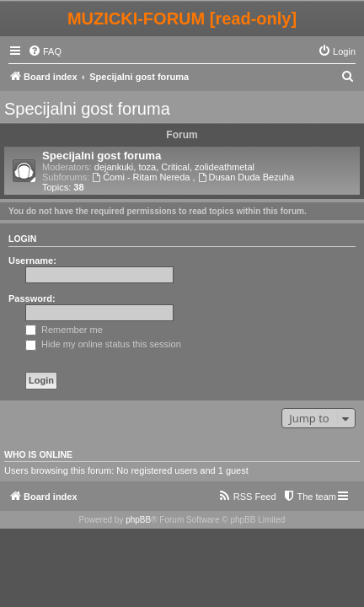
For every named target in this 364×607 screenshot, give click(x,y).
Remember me (64, 330)
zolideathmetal (225, 167)
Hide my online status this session (103, 344)
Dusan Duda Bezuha (246, 177)
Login (22, 239)
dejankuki (114, 167)
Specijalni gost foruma (87, 109)
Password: (32, 298)
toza (147, 167)
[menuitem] (45, 51)
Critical (175, 167)
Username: (32, 261)
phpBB (138, 520)
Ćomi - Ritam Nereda (142, 177)
